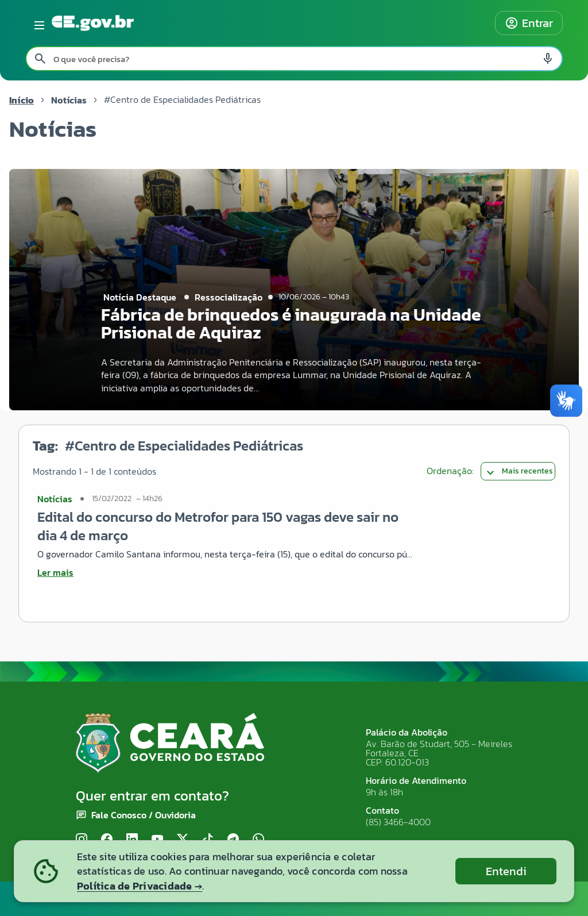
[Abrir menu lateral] (37, 23)
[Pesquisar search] (40, 59)
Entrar (529, 23)
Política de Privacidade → (140, 886)
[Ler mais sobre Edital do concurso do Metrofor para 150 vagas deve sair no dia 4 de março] (225, 572)
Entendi (506, 871)
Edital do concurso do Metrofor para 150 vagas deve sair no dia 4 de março (218, 526)
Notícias (69, 100)
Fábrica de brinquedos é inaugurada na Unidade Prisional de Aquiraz (291, 324)
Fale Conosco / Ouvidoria (144, 815)
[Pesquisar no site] (294, 59)
